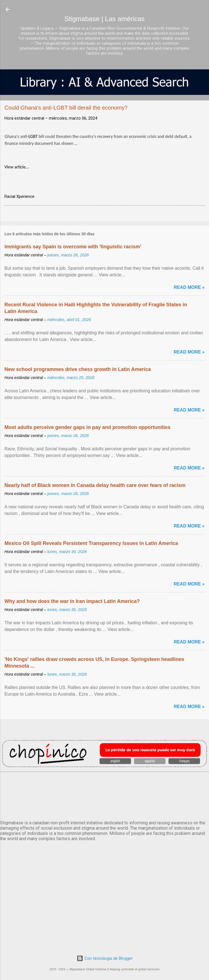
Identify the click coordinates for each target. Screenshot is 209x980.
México (104, 795)
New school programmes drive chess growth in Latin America (78, 369)
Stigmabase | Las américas (104, 19)
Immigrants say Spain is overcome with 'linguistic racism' (73, 247)
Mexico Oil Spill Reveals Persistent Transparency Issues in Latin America (91, 543)
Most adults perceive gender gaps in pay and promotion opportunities (87, 427)
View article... (17, 167)
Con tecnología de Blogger (105, 958)
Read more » (189, 287)
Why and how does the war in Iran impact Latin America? (72, 601)
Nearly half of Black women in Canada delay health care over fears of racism (95, 485)
